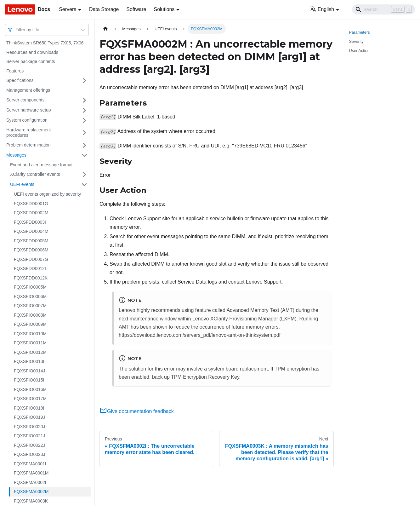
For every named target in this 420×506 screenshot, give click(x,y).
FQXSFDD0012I (30, 268)
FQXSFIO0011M (30, 343)
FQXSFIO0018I (29, 408)
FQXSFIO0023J (30, 454)
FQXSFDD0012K (31, 278)
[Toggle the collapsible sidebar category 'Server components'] (84, 100)
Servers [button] (68, 9)
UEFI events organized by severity (47, 194)
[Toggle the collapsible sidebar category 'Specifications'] (84, 81)
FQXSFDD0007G (31, 259)
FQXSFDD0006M (31, 250)
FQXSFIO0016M (30, 389)
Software (136, 9)
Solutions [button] (164, 9)
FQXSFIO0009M (30, 324)
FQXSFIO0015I (29, 380)
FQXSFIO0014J (30, 371)
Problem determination (28, 145)
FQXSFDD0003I (30, 222)
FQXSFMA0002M (31, 492)
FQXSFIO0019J (30, 417)
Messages (16, 155)
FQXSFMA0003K (31, 501)
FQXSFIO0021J (30, 436)
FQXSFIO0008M (30, 315)
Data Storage (104, 9)
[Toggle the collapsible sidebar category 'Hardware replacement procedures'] (84, 133)
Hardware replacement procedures (29, 133)
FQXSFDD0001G (31, 204)
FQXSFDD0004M (31, 231)
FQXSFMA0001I (30, 464)
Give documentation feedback (137, 411)
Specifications (20, 80)
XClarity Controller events (35, 174)
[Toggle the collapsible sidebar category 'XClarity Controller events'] (84, 175)
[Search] (383, 9)
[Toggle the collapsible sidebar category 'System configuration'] (84, 120)
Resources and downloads (32, 52)
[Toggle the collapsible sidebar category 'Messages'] (84, 155)
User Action (359, 51)
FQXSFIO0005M (30, 287)
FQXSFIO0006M (30, 296)
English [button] (322, 9)
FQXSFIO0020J (30, 427)
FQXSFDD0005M (31, 241)
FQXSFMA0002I (30, 482)
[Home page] (105, 29)
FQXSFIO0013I (29, 361)
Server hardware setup (29, 110)
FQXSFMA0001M (31, 473)
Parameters (360, 32)
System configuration (27, 120)
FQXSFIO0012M (30, 352)
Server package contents (31, 61)
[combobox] (16, 30)
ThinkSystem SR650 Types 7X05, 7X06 (45, 43)
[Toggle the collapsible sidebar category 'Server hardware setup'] (84, 110)
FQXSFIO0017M (30, 399)
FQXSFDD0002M (31, 213)
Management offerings (28, 90)
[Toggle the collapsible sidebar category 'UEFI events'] (84, 185)
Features (15, 71)
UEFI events (22, 184)
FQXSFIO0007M (30, 306)
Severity (356, 41)
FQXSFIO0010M (30, 334)
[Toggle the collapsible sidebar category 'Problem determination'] (84, 145)
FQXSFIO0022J (30, 445)
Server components (25, 100)
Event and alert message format (41, 165)
